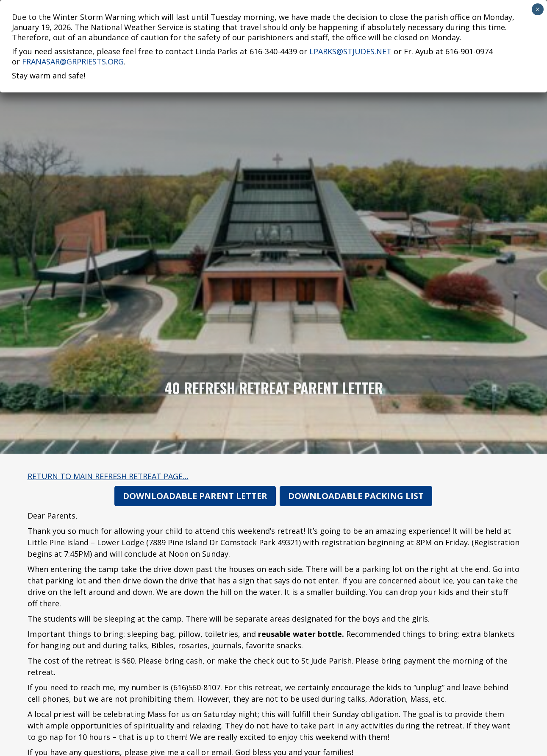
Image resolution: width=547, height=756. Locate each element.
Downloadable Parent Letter (195, 496)
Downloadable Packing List (356, 496)
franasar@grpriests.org (73, 35)
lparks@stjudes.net (350, 25)
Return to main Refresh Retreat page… (108, 476)
